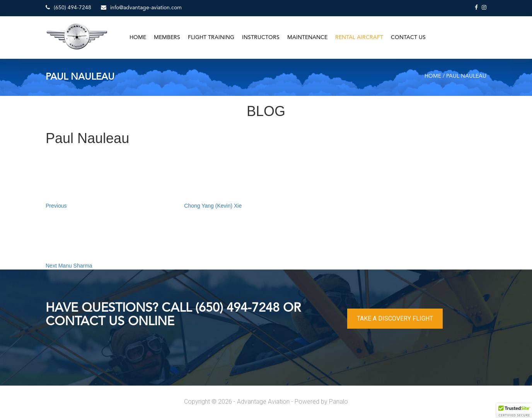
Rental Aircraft (359, 38)
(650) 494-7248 (68, 8)
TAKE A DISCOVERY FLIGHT (395, 318)
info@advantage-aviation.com (141, 8)
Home (138, 38)
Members (167, 38)
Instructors (261, 38)
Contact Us (408, 38)
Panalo (338, 402)
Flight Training (211, 38)
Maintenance (307, 38)
